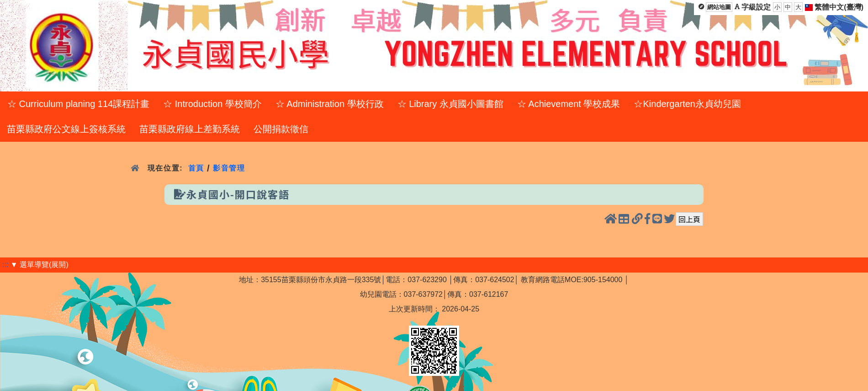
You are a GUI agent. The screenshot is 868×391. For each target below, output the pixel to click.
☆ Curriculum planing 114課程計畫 (78, 104)
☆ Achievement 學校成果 (569, 104)
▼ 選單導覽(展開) (40, 265)
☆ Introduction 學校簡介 (212, 104)
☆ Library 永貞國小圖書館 (450, 104)
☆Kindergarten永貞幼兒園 (687, 104)
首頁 (196, 168)
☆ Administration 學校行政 (330, 104)
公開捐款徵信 (281, 129)
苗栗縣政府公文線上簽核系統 (66, 129)
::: (5, 265)
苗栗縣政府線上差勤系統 (190, 129)
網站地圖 (719, 7)
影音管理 (229, 168)
